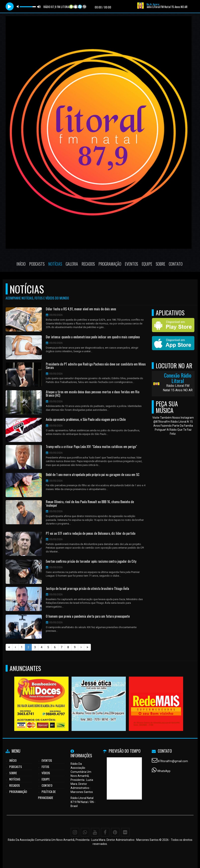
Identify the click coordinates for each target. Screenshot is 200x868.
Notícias (55, 264)
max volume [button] (39, 7)
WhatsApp (164, 771)
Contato (176, 264)
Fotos (45, 767)
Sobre (161, 264)
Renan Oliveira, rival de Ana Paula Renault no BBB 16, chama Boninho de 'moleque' (90, 504)
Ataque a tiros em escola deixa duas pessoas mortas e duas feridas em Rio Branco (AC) (93, 394)
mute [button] (18, 7)
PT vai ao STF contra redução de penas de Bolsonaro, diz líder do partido (91, 534)
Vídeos (46, 773)
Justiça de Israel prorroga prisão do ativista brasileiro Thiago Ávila (87, 589)
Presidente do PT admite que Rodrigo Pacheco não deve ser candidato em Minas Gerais (96, 366)
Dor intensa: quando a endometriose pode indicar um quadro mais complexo (93, 337)
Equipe (147, 264)
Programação (110, 264)
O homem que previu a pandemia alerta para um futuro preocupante (88, 616)
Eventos (131, 264)
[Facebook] (105, 832)
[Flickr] (125, 832)
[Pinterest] (115, 832)
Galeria (72, 264)
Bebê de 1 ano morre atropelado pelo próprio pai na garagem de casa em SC (93, 475)
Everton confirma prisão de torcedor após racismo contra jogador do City (91, 561)
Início (21, 264)
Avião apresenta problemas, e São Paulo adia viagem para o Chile (86, 420)
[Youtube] (95, 832)
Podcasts (37, 264)
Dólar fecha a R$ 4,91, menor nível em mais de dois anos (81, 309)
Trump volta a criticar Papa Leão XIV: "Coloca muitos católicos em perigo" (91, 447)
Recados (88, 264)
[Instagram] (75, 832)
